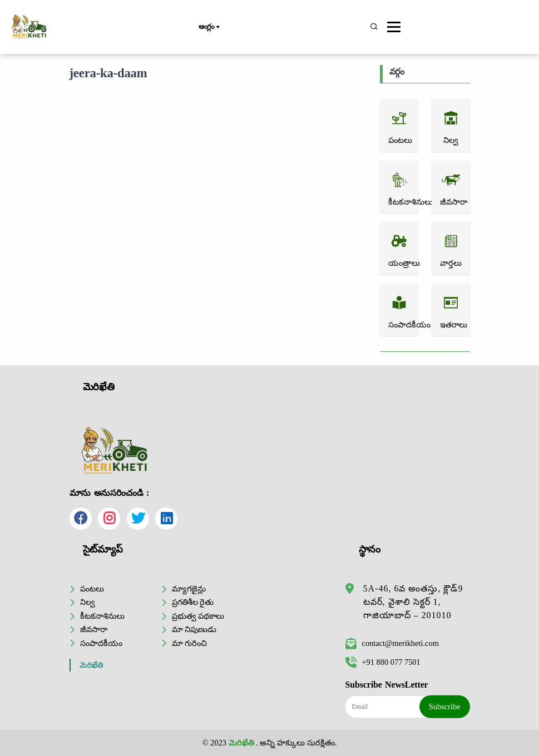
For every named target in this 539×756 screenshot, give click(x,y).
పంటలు (92, 589)
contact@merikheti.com (392, 643)
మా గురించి (190, 643)
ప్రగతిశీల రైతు (193, 602)
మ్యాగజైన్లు (189, 589)
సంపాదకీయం (101, 643)
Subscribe (445, 707)
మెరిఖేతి (92, 665)
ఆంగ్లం (209, 27)
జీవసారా (94, 629)
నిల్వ (88, 602)
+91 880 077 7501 (383, 662)
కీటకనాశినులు (102, 616)
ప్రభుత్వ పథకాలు (198, 616)
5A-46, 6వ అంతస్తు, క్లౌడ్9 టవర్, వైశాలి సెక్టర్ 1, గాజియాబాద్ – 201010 (413, 602)
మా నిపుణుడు (194, 629)
